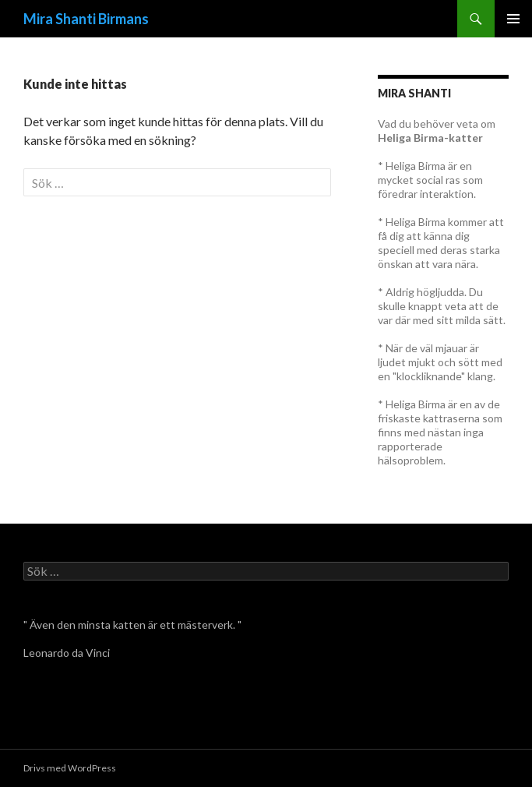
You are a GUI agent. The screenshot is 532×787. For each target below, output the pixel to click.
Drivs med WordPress (70, 768)
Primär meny (513, 19)
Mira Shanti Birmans (86, 19)
